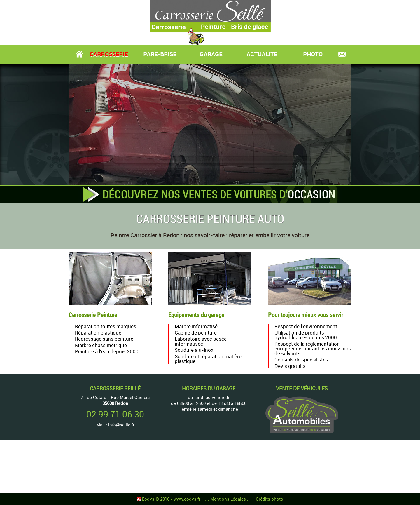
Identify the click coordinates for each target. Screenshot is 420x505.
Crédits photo (269, 499)
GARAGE (211, 54)
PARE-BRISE (160, 54)
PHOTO (313, 54)
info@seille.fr (121, 425)
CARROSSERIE (109, 54)
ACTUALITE (262, 54)
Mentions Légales (229, 499)
